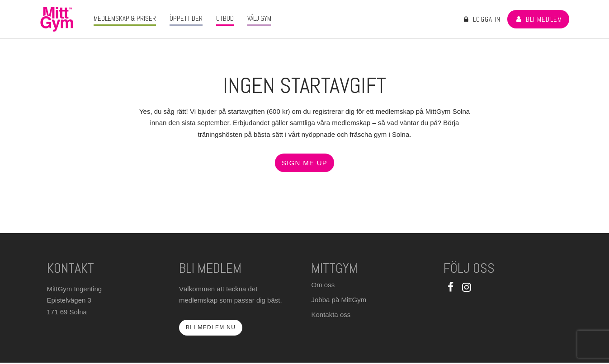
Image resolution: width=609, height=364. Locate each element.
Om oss (323, 285)
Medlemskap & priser (125, 18)
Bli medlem (538, 19)
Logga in (481, 19)
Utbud (225, 18)
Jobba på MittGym (339, 300)
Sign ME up (304, 163)
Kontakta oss (331, 315)
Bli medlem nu (211, 327)
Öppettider (186, 18)
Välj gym (259, 18)
